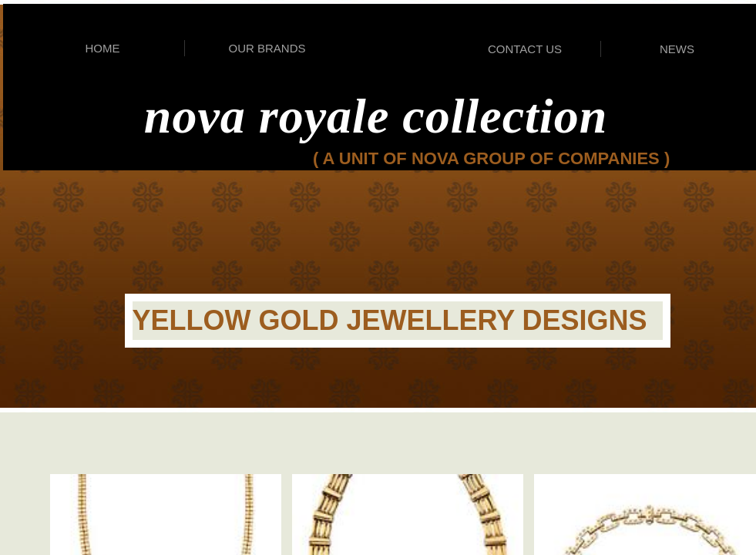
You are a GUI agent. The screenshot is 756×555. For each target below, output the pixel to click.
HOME (103, 48)
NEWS (677, 49)
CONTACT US (525, 49)
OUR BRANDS (267, 48)
